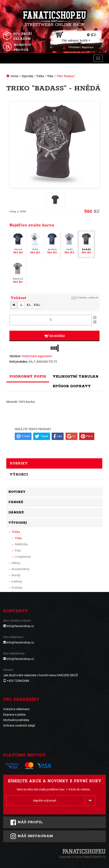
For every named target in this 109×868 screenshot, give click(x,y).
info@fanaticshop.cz (20, 626)
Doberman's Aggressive (37, 356)
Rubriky (19, 463)
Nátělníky (21, 544)
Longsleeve (23, 557)
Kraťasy (17, 587)
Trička (40, 76)
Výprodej (27, 76)
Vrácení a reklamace (16, 709)
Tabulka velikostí (88, 298)
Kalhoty (17, 581)
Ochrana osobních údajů (19, 725)
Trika (50, 76)
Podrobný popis (28, 377)
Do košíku (54, 336)
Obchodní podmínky (16, 720)
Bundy (16, 575)
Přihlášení (74, 47)
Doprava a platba (14, 715)
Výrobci (19, 474)
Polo (18, 550)
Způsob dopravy (72, 386)
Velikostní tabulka (76, 377)
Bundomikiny (21, 569)
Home (14, 76)
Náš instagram (32, 836)
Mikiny (16, 563)
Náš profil (26, 822)
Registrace (88, 47)
